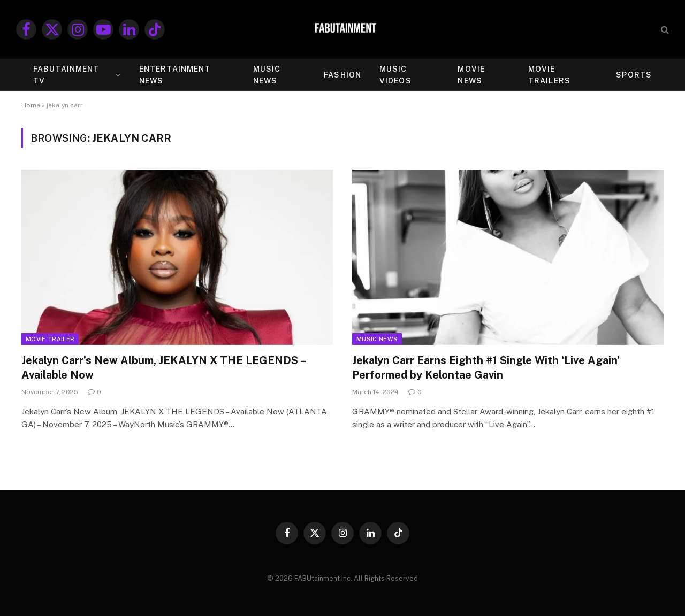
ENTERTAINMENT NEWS (175, 75)
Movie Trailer (50, 339)
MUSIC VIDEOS (395, 75)
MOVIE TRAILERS (549, 75)
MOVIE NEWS (471, 75)
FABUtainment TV (66, 75)
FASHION (342, 75)
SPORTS (634, 75)
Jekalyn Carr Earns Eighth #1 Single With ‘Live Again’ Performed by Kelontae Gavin (486, 368)
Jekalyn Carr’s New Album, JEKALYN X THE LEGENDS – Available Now (163, 368)
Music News (377, 339)
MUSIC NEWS (267, 75)
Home (31, 105)
